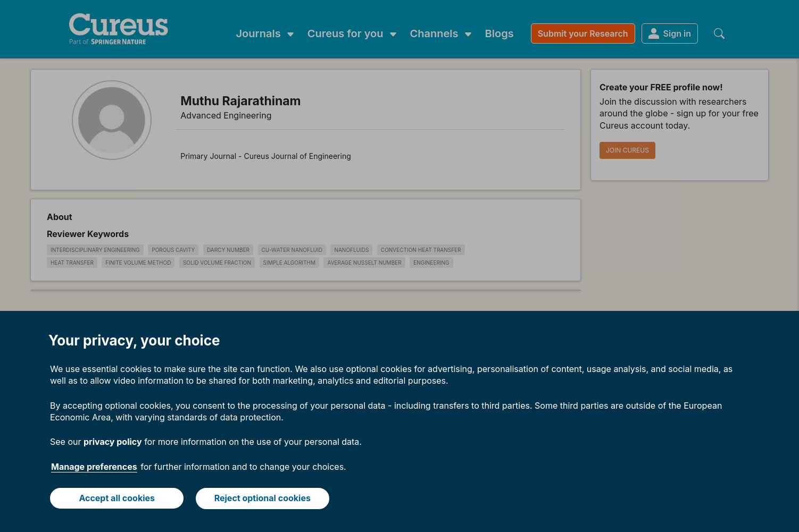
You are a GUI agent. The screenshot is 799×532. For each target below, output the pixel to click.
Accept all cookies (117, 499)
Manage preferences (94, 467)
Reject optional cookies (263, 499)
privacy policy (113, 442)
